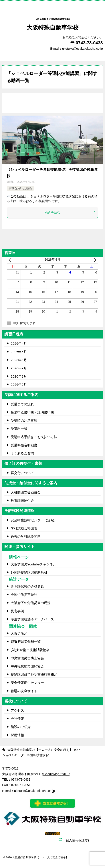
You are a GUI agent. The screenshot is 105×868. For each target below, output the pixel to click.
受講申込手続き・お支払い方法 (34, 437)
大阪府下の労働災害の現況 (31, 603)
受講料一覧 (19, 429)
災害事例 (17, 611)
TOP (44, 750)
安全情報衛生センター (27, 683)
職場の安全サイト (24, 691)
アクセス (17, 710)
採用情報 (17, 735)
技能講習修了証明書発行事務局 (34, 674)
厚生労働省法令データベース (32, 619)
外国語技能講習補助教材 (29, 572)
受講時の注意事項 (24, 420)
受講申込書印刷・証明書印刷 (32, 412)
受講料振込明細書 (24, 445)
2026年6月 (19, 360)
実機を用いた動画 (20, 188)
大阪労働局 (19, 633)
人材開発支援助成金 (26, 492)
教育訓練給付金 (22, 501)
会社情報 (17, 719)
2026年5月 (19, 352)
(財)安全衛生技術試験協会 (30, 650)
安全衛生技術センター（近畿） (34, 520)
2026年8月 (19, 376)
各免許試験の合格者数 (27, 586)
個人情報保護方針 (81, 840)
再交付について (22, 473)
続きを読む (70, 212)
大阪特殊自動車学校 (53, 22)
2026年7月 (19, 368)
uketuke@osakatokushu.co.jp (35, 791)
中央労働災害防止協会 (27, 658)
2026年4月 (19, 343)
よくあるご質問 (22, 453)
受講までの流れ (22, 404)
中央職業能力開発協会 (27, 666)
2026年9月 (19, 385)
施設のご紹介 (21, 727)
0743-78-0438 (89, 43)
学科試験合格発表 (24, 528)
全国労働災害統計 (24, 595)
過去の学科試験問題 (26, 536)
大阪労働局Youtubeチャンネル (34, 564)
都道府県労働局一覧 (26, 642)
